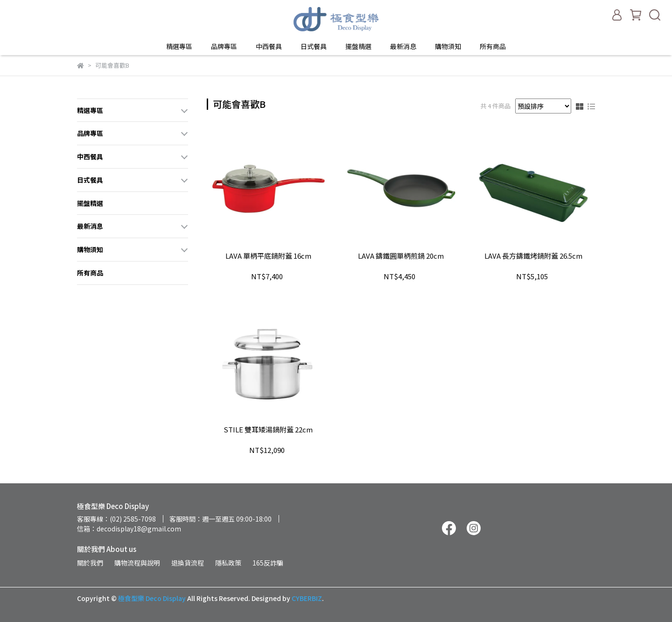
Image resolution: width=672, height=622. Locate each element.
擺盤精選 (358, 46)
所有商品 (493, 46)
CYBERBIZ (307, 598)
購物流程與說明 (137, 563)
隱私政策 (228, 563)
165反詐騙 (268, 563)
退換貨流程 (188, 563)
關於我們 (90, 563)
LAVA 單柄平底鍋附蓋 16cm (268, 256)
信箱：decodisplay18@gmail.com (129, 529)
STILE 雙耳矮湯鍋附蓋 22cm (268, 430)
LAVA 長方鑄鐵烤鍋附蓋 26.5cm (533, 256)
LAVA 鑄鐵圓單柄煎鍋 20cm (401, 256)
